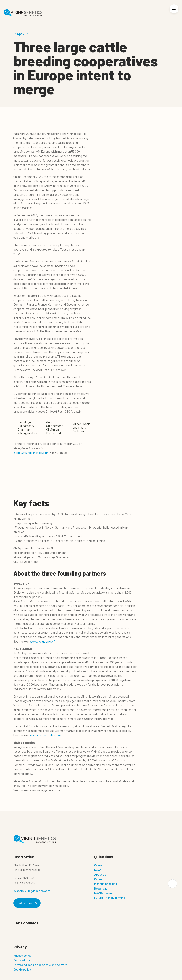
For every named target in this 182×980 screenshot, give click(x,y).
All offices (28, 903)
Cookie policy (22, 969)
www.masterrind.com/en (46, 735)
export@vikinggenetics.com (32, 891)
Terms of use (22, 960)
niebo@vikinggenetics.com (31, 453)
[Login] (162, 13)
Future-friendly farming (110, 898)
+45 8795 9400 (27, 878)
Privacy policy (22, 955)
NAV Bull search (104, 893)
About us (100, 874)
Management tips (105, 884)
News (98, 870)
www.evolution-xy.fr (43, 641)
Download (101, 888)
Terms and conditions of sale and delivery (40, 965)
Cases (98, 865)
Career (99, 879)
